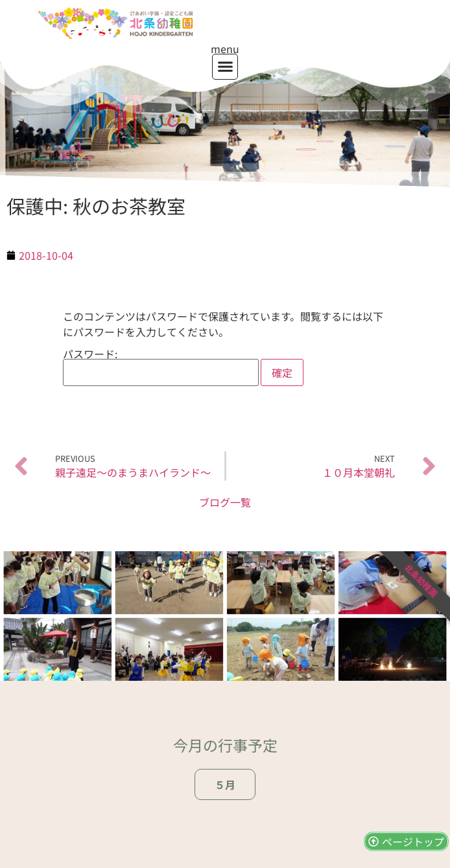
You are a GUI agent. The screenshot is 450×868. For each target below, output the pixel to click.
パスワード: (161, 367)
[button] (225, 67)
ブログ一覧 (225, 502)
